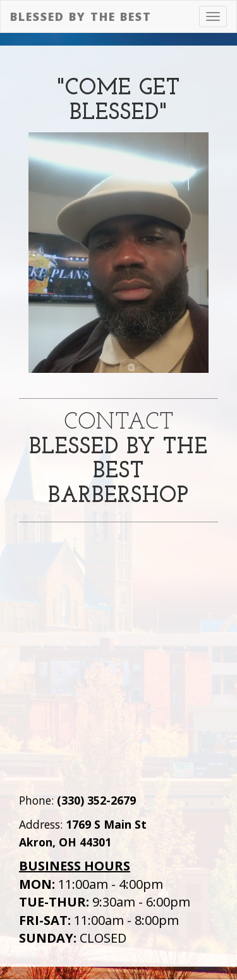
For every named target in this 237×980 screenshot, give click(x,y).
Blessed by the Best (81, 16)
